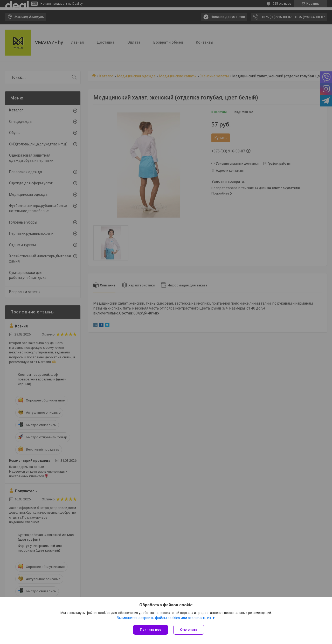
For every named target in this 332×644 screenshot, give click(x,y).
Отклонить (189, 630)
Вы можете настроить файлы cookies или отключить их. (164, 618)
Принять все (151, 630)
